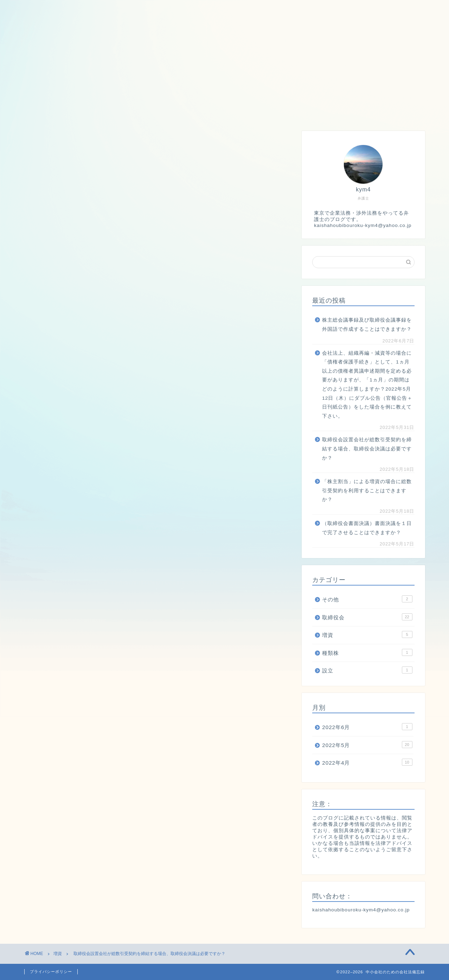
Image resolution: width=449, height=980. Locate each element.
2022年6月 (367, 727)
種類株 (163, 112)
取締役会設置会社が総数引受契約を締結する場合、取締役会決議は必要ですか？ (367, 449)
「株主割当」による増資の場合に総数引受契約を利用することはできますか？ (367, 491)
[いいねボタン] (33, 512)
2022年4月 (367, 762)
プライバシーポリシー (51, 972)
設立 (199, 112)
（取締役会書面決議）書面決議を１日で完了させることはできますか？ (367, 528)
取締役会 (88, 112)
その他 (367, 599)
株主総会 (239, 112)
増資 (127, 112)
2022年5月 (367, 745)
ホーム (44, 112)
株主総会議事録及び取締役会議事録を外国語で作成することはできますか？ (367, 325)
